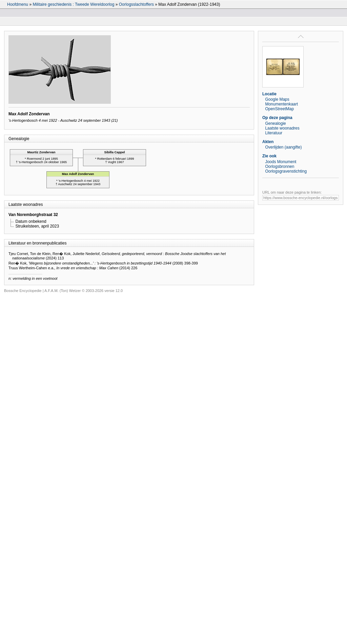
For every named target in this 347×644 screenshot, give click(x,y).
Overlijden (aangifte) (283, 147)
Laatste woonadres (282, 128)
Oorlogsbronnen (280, 167)
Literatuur (274, 133)
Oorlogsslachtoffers (136, 4)
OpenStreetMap (279, 109)
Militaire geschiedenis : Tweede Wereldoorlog (73, 4)
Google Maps (277, 99)
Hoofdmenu (18, 4)
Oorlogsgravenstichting (286, 171)
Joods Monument (281, 162)
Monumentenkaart (281, 104)
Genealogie (275, 123)
